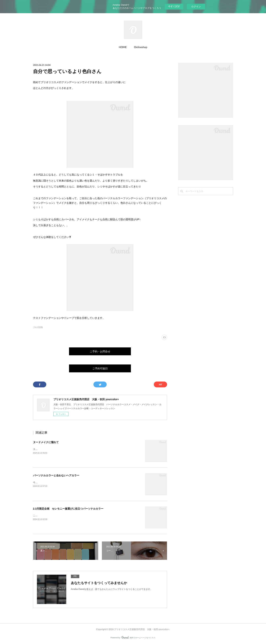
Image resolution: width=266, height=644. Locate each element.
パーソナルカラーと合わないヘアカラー (56, 475)
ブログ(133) (38, 327)
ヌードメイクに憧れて (46, 442)
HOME (123, 47)
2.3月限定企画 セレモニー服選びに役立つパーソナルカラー (68, 509)
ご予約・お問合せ (100, 351)
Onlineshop (141, 47)
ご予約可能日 (100, 368)
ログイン (196, 7)
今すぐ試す (174, 6)
